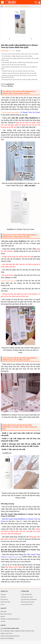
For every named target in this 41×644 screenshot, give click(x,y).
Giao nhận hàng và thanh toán (29, 599)
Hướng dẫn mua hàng (27, 597)
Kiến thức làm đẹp (5, 602)
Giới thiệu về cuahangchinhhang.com (10, 619)
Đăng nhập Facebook (6, 614)
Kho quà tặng (4, 599)
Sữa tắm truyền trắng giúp (9, 281)
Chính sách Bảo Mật (26, 594)
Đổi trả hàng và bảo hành (28, 602)
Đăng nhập (3, 611)
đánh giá (18, 51)
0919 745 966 (9, 633)
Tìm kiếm (3, 621)
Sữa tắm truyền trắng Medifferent (11, 112)
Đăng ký (3, 616)
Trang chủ (3, 594)
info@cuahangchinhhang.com (12, 636)
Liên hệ (2, 604)
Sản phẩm (3, 597)
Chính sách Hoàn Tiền (27, 604)
